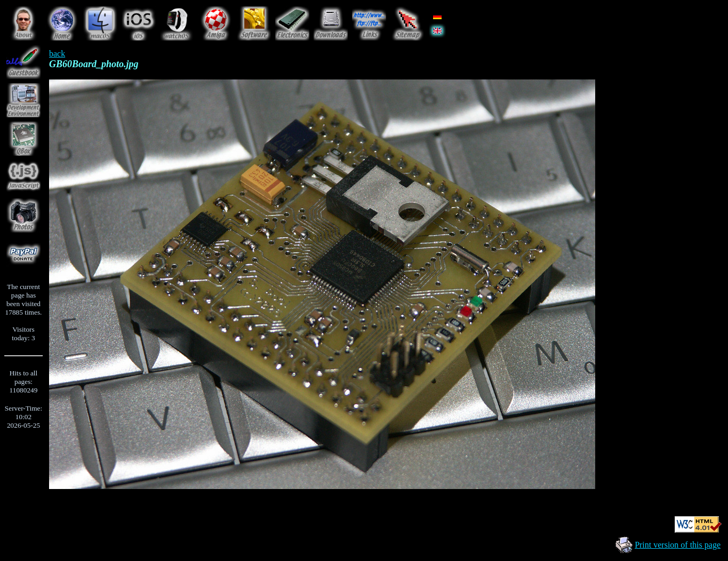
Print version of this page (678, 545)
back (57, 54)
